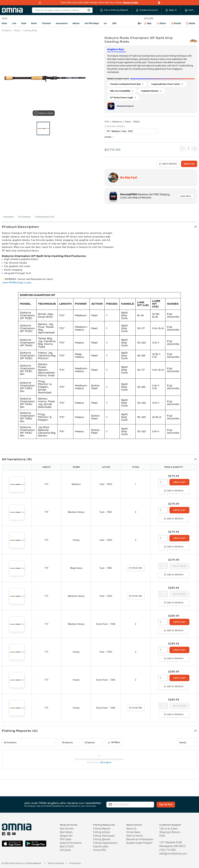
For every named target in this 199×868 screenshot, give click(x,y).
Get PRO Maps (92, 23)
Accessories (62, 23)
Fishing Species (102, 839)
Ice (105, 23)
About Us (131, 829)
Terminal (46, 23)
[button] (99, 227)
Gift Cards (65, 850)
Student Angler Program (139, 843)
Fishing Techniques (104, 836)
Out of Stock (179, 566)
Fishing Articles (102, 832)
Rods (24, 23)
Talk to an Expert (169, 829)
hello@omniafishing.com (173, 854)
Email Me (136, 568)
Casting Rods (30, 30)
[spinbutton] (163, 482)
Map (148, 23)
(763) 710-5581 (168, 850)
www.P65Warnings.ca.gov (17, 283)
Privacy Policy (75, 863)
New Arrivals (67, 829)
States (161, 23)
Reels (34, 23)
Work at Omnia (134, 836)
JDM (114, 23)
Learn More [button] (185, 196)
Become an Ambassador (140, 839)
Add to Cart (189, 164)
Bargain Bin (66, 836)
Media (191, 23)
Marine (76, 23)
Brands (176, 23)
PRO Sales (66, 839)
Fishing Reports (102, 829)
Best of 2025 (67, 846)
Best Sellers (66, 832)
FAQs (162, 836)
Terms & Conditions (56, 863)
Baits (4, 23)
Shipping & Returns (170, 832)
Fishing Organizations (105, 843)
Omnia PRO (99, 850)
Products (7, 30)
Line (14, 23)
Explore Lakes (101, 846)
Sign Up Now (166, 804)
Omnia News (133, 832)
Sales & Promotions (71, 843)
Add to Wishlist (168, 164)
